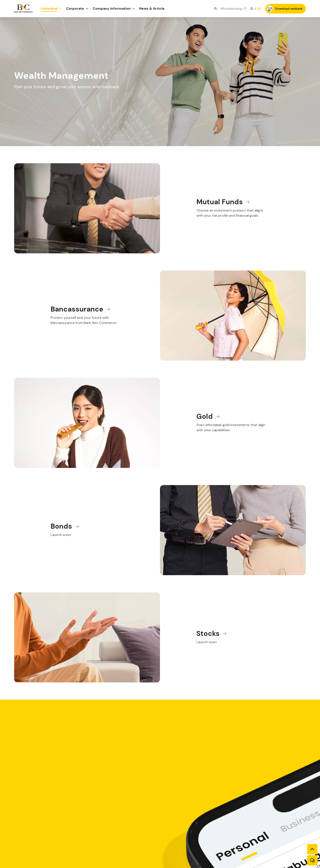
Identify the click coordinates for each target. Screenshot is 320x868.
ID (252, 9)
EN (259, 9)
